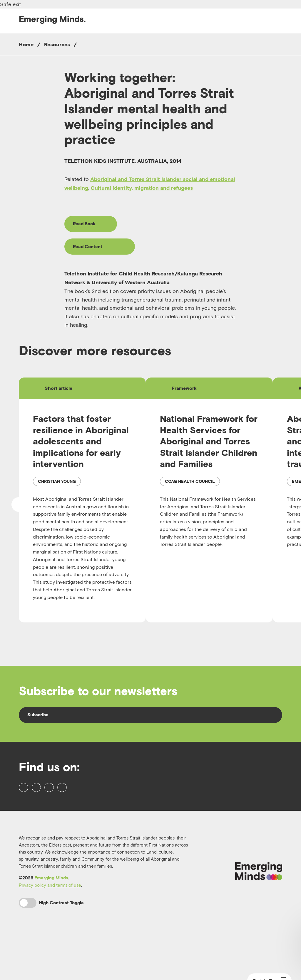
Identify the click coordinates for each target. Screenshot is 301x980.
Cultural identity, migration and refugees (142, 188)
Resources (57, 44)
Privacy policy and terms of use (50, 927)
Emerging (52, 19)
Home (26, 44)
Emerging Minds (51, 919)
